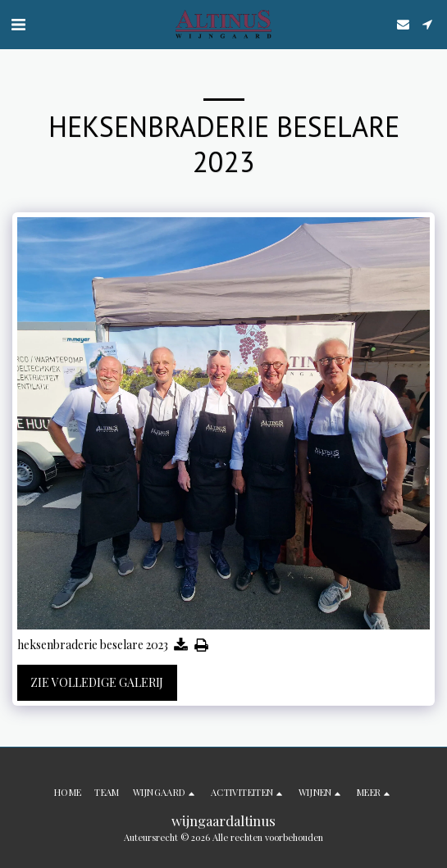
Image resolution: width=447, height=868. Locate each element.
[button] (18, 23)
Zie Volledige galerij (97, 682)
